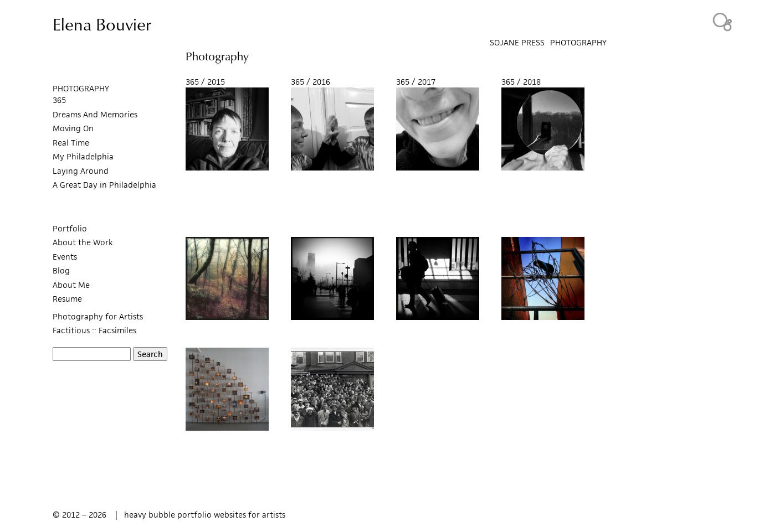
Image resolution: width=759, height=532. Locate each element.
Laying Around (81, 171)
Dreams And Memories (95, 114)
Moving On (73, 128)
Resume (67, 299)
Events (65, 257)
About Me (71, 285)
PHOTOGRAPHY (81, 88)
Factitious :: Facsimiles (94, 330)
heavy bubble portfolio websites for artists (205, 515)
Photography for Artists (98, 316)
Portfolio (70, 228)
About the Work (83, 242)
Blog (61, 270)
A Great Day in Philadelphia (104, 185)
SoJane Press (517, 42)
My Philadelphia (83, 156)
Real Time (71, 143)
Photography (578, 42)
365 (59, 100)
